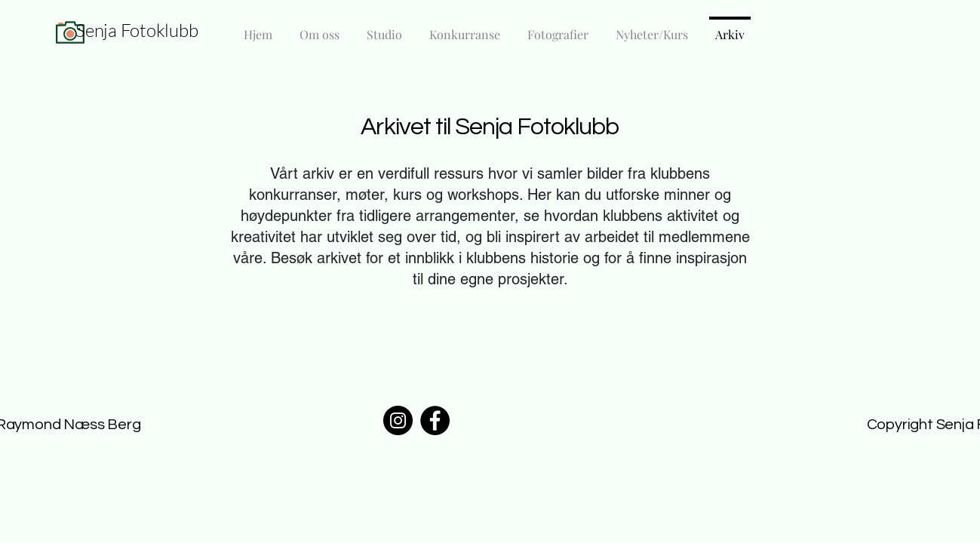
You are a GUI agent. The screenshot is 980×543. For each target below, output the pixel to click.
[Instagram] (398, 420)
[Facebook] (435, 420)
